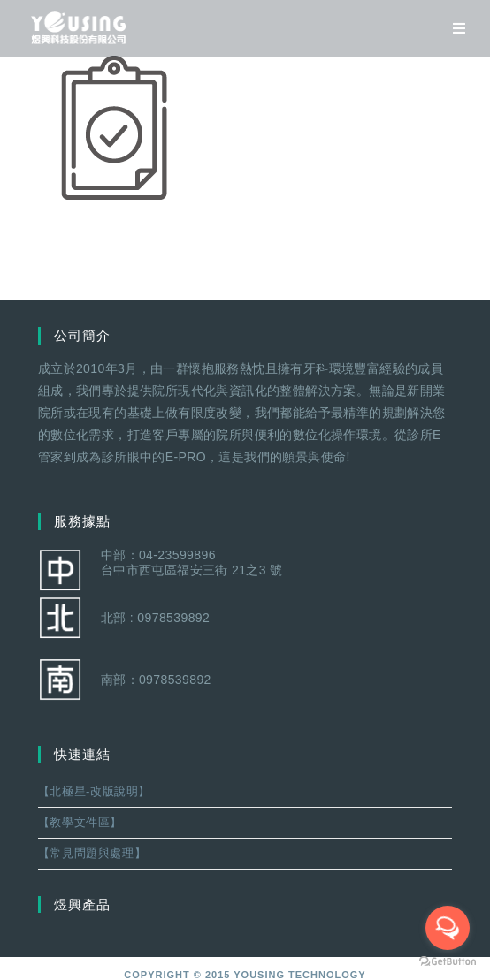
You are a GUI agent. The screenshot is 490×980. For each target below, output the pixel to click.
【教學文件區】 (80, 822)
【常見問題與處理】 (92, 853)
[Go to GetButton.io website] (448, 962)
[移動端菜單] (453, 29)
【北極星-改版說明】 (94, 791)
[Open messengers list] (448, 928)
